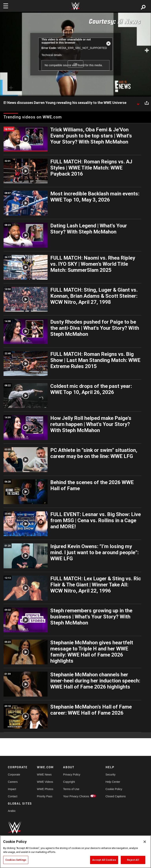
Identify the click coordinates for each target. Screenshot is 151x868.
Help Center (113, 782)
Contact (13, 796)
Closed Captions (116, 796)
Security (111, 775)
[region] (75, 852)
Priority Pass (45, 796)
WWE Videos (45, 782)
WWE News (44, 775)
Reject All (133, 860)
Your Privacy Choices (76, 796)
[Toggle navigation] (6, 6)
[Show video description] (138, 103)
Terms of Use (71, 789)
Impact (12, 789)
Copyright (69, 782)
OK (75, 64)
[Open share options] (147, 103)
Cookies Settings (16, 860)
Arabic (12, 811)
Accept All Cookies (104, 860)
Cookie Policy (114, 789)
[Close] (145, 842)
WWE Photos (45, 789)
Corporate (14, 775)
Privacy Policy (72, 775)
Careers (13, 782)
